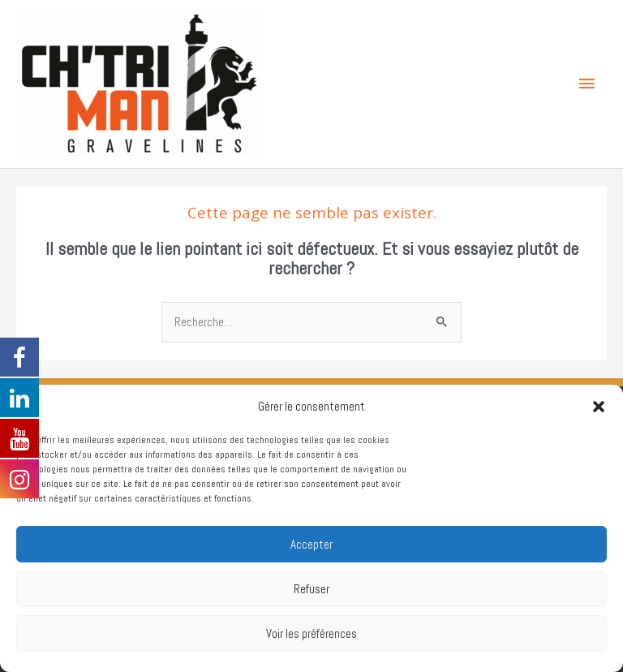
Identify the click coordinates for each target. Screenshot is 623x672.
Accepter (311, 544)
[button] (599, 407)
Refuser (311, 589)
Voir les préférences (311, 633)
